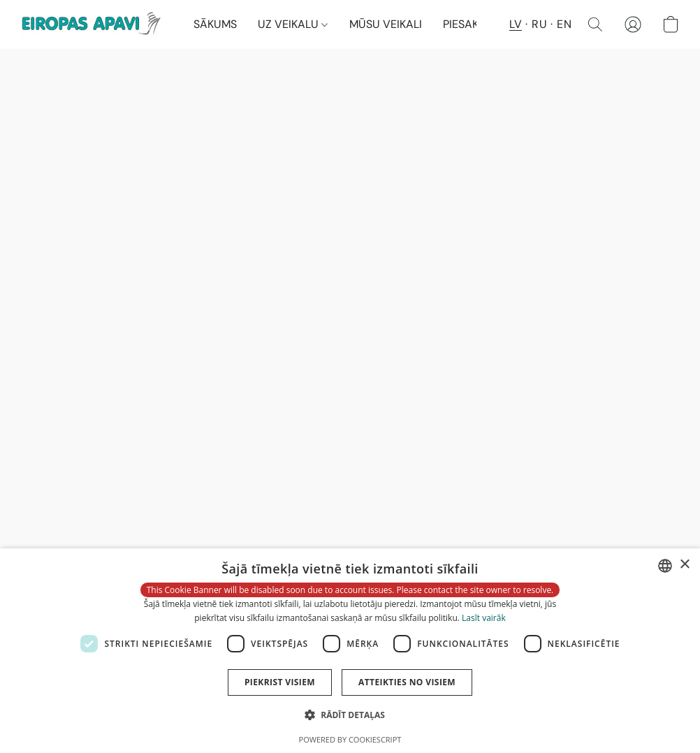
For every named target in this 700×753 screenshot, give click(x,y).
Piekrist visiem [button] (280, 682)
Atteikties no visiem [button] (407, 682)
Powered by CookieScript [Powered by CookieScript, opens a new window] (350, 739)
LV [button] (516, 24)
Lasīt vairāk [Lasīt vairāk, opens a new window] (484, 618)
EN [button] (564, 24)
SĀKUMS (215, 24)
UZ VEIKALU (293, 24)
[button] (93, 24)
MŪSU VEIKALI (386, 24)
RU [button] (539, 24)
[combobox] (665, 566)
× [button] (684, 565)
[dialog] (350, 651)
